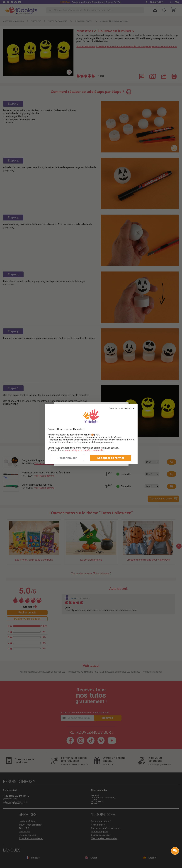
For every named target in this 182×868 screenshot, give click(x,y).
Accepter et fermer (111, 458)
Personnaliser (67, 458)
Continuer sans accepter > (122, 408)
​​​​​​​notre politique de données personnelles (85, 450)
